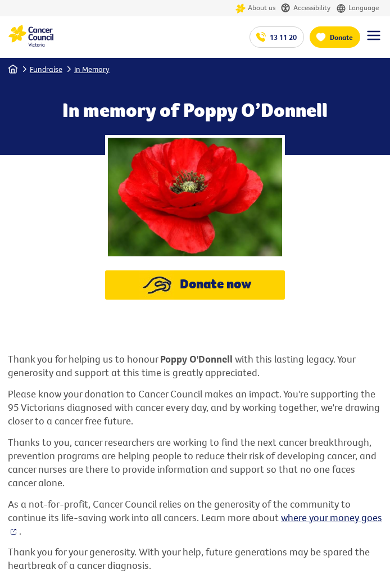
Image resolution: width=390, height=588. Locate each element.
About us (255, 8)
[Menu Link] (374, 40)
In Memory (92, 69)
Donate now (195, 285)
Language (357, 8)
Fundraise (46, 69)
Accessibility (306, 8)
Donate (341, 37)
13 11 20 (283, 37)
